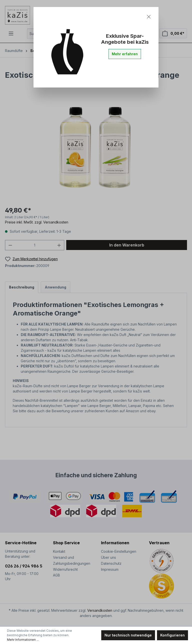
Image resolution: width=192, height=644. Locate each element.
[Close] (149, 17)
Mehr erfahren (125, 54)
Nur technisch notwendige (128, 635)
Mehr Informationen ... (23, 640)
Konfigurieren (172, 635)
